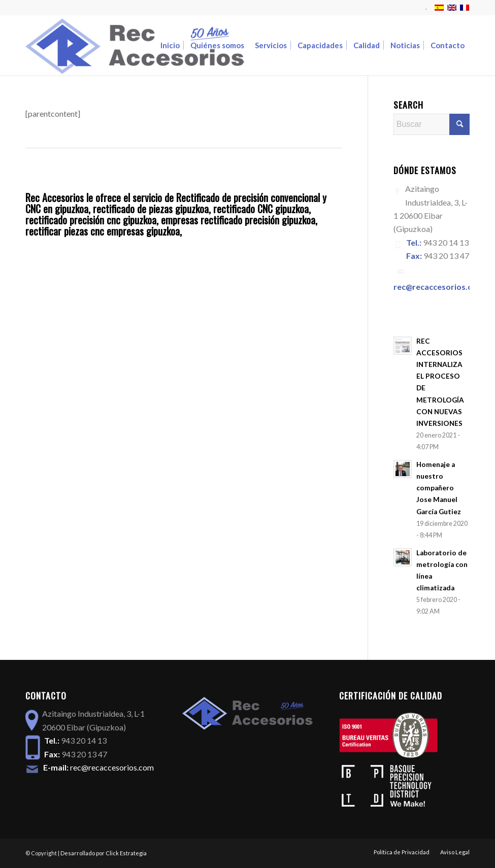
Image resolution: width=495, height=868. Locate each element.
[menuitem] (423, 8)
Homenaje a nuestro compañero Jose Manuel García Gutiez (439, 488)
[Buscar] (432, 124)
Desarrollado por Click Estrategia (104, 853)
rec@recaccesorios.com (112, 767)
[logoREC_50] (135, 45)
